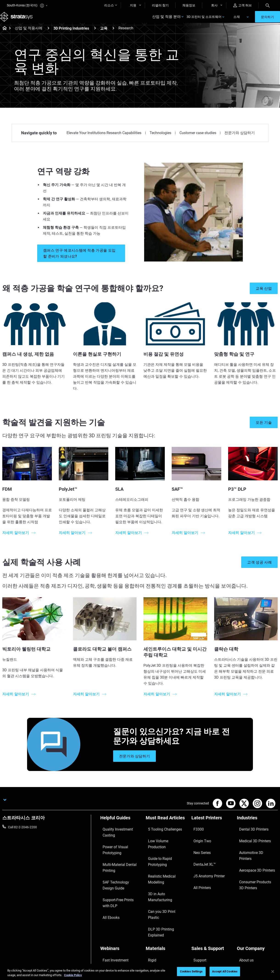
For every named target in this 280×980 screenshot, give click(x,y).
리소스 (109, 5)
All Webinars (109, 938)
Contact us (245, 911)
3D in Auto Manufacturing (164, 860)
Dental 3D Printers (250, 833)
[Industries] (257, 825)
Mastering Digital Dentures (119, 931)
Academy (244, 931)
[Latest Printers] (212, 825)
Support (197, 904)
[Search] (268, 5)
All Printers (199, 867)
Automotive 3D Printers (253, 846)
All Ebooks (108, 884)
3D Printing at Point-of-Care (120, 925)
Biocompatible (156, 918)
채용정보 (189, 5)
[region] (140, 972)
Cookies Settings (191, 971)
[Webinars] (121, 897)
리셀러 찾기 (160, 5)
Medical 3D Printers (251, 840)
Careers (242, 925)
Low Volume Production (163, 840)
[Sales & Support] (212, 897)
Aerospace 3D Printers (253, 853)
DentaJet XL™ (201, 853)
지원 (133, 5)
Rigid (149, 904)
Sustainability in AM (114, 918)
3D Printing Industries (71, 34)
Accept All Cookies (225, 971)
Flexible (151, 911)
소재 (237, 20)
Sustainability (246, 938)
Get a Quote (200, 918)
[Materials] (166, 897)
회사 (214, 5)
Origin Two (199, 840)
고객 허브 (242, 5)
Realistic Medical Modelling (165, 853)
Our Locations (247, 918)
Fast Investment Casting (118, 904)
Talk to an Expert (203, 925)
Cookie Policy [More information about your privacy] (73, 975)
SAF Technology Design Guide (117, 862)
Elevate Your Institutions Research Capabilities (104, 139)
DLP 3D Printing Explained (164, 873)
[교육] (113, 34)
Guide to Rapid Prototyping (165, 846)
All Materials (154, 925)
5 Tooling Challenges (160, 833)
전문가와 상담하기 (240, 139)
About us (243, 904)
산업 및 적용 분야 (166, 20)
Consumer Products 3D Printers (253, 863)
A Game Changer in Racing (119, 911)
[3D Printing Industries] (95, 34)
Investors (244, 945)
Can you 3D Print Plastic (163, 867)
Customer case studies (198, 139)
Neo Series (199, 846)
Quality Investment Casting (120, 833)
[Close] (273, 972)
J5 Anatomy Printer (205, 860)
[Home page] (3, 34)
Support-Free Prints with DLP (118, 875)
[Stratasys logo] (19, 20)
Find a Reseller (202, 911)
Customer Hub (202, 931)
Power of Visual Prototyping (120, 840)
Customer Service (204, 938)
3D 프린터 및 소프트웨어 (204, 20)
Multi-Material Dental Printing (115, 849)
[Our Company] (257, 897)
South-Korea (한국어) (27, 6)
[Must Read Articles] (166, 825)
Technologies (160, 139)
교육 (104, 34)
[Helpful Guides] (121, 825)
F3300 (196, 833)
